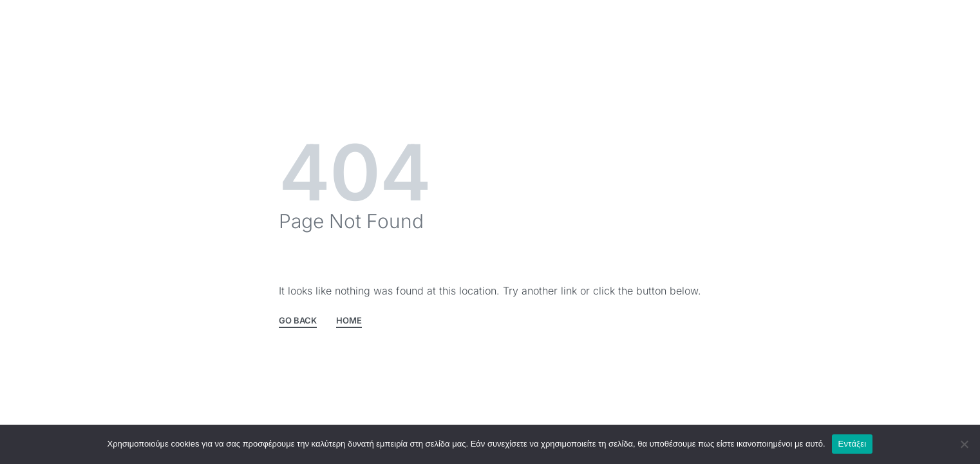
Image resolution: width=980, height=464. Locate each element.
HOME (349, 321)
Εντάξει (853, 444)
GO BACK (298, 321)
